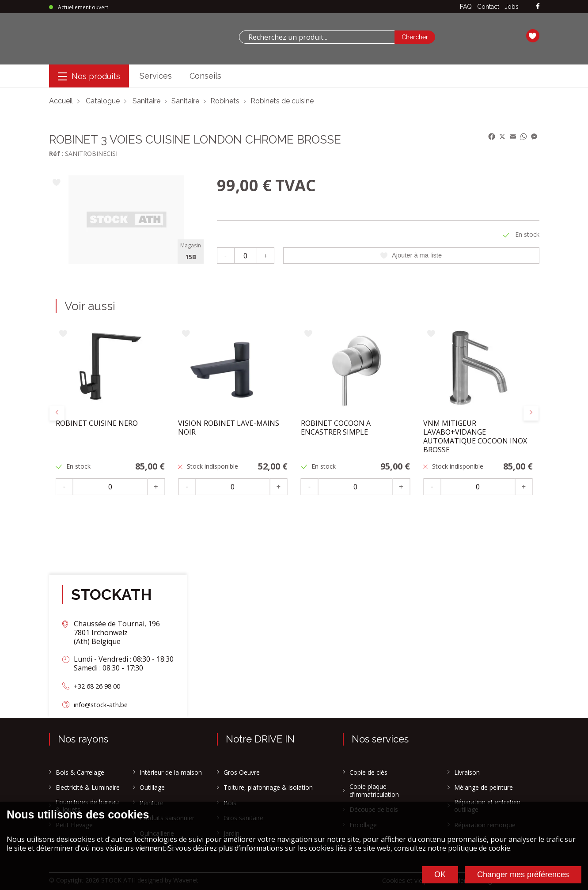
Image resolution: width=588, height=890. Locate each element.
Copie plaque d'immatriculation (374, 790)
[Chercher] (415, 37)
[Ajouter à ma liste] (57, 183)
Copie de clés (368, 773)
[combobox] (317, 37)
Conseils (205, 76)
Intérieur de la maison (171, 773)
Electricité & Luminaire (88, 788)
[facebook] (538, 7)
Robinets (225, 101)
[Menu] (89, 76)
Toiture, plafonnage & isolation (268, 788)
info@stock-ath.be (104, 704)
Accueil (61, 101)
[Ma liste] (533, 37)
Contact (488, 7)
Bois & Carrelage (80, 773)
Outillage (152, 788)
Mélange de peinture (484, 788)
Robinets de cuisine (282, 101)
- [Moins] (226, 255)
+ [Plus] (265, 255)
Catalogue (103, 101)
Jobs (512, 7)
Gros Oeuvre (242, 773)
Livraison (467, 773)
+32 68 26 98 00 (99, 686)
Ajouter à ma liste (411, 255)
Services (156, 76)
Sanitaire (146, 101)
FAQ (466, 7)
